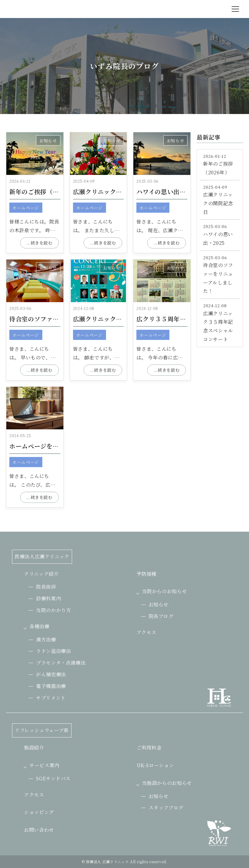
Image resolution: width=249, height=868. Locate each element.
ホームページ (26, 208)
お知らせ (48, 140)
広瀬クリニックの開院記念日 (113, 192)
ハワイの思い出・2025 (169, 192)
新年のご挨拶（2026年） (45, 192)
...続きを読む (39, 243)
